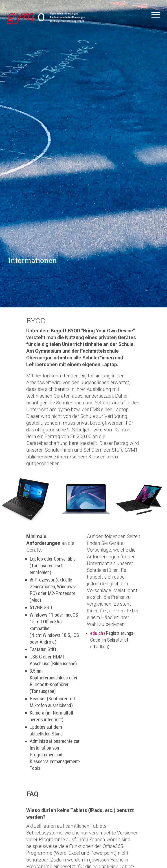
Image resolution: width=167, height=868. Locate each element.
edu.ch (97, 633)
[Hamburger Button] (156, 16)
